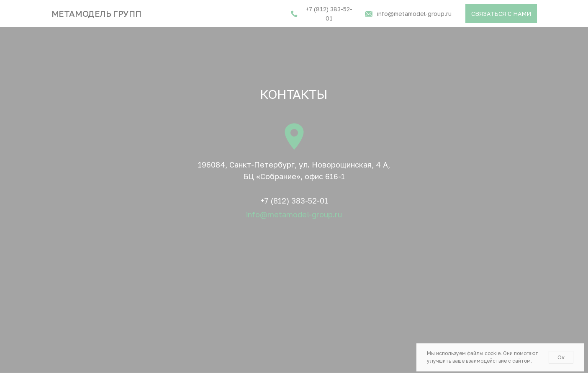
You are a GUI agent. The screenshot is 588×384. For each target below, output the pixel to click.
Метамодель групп (96, 13)
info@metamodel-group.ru (294, 214)
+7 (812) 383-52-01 (294, 201)
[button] (501, 14)
